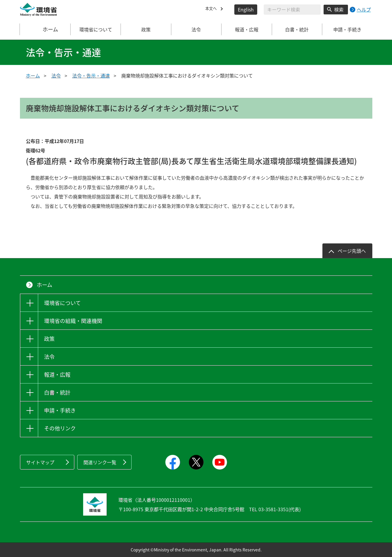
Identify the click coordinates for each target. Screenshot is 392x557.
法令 (56, 75)
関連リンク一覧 (100, 462)
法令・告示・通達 (91, 75)
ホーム (45, 29)
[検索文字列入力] (292, 10)
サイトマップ (40, 462)
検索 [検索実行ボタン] (339, 9)
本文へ (212, 9)
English (246, 9)
